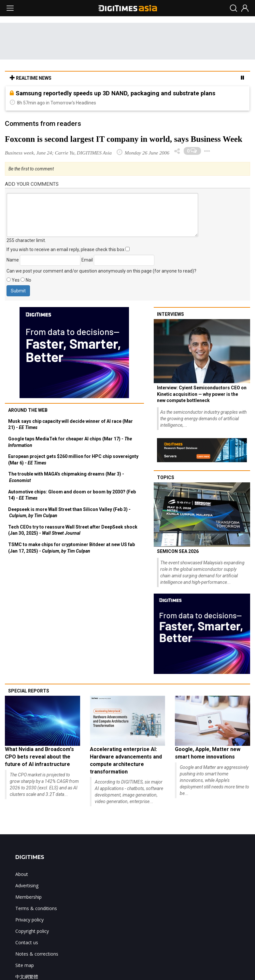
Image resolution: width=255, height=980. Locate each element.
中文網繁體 (27, 977)
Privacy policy (29, 920)
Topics (166, 477)
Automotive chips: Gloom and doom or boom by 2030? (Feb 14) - (72, 495)
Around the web (28, 410)
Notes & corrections (37, 954)
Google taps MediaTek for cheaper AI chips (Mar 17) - (70, 442)
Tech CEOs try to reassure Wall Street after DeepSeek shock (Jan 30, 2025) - (73, 530)
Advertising (27, 886)
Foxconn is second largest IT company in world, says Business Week (124, 139)
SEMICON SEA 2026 (178, 551)
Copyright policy (32, 931)
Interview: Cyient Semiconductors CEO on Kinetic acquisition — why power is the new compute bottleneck (202, 394)
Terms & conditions (36, 908)
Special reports (29, 691)
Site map (25, 965)
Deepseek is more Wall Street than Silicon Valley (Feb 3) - (69, 513)
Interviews (170, 314)
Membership (28, 897)
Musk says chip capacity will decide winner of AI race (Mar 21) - (71, 424)
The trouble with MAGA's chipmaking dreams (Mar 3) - (66, 477)
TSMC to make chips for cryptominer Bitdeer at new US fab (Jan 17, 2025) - (71, 548)
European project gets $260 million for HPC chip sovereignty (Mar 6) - (73, 460)
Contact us (27, 942)
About (22, 874)
